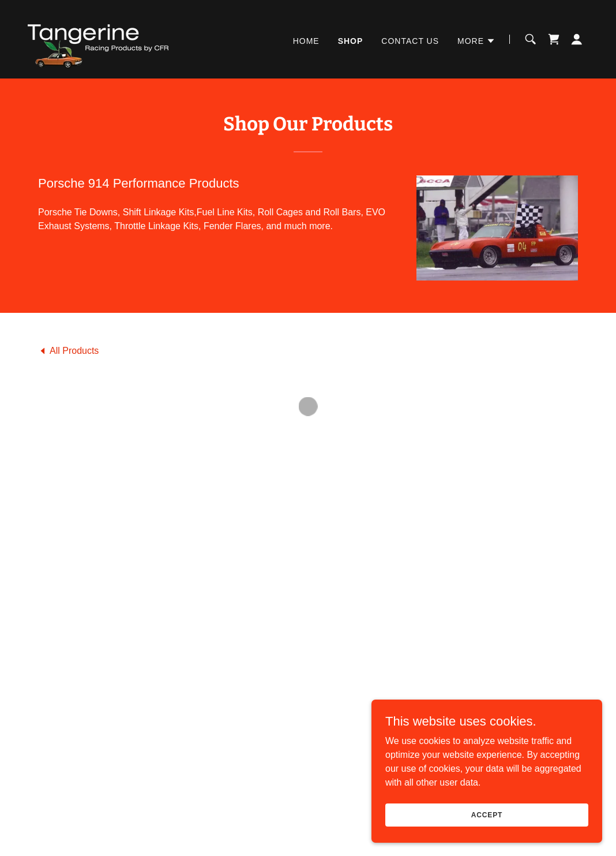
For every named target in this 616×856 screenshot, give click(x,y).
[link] (95, 37)
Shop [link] (351, 39)
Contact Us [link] (410, 39)
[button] (476, 39)
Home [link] (306, 39)
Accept (487, 831)
